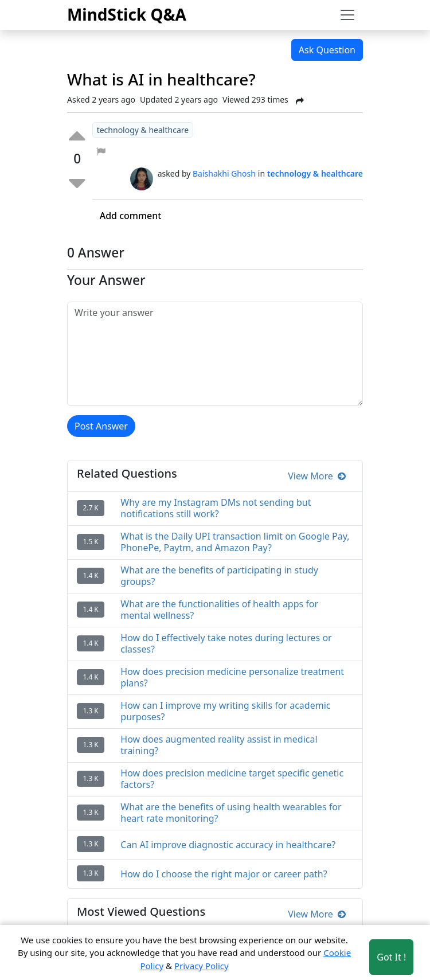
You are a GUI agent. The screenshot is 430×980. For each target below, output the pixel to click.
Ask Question (327, 50)
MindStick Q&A (127, 14)
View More (317, 476)
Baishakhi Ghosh (224, 173)
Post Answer (101, 426)
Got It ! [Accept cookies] (391, 957)
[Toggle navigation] (347, 15)
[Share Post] (300, 101)
